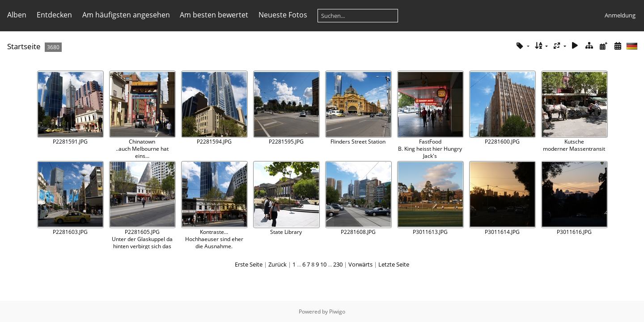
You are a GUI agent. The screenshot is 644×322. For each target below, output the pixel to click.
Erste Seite (249, 264)
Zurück (278, 264)
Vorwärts (360, 264)
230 (338, 264)
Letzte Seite (394, 264)
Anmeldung (620, 15)
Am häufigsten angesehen (126, 15)
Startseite (24, 46)
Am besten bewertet (214, 15)
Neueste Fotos (283, 15)
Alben (17, 15)
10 (323, 264)
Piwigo (337, 311)
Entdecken (54, 15)
